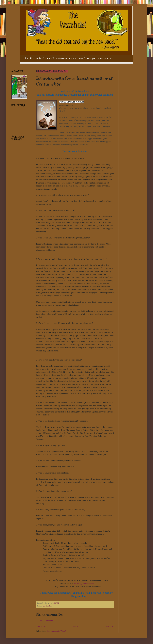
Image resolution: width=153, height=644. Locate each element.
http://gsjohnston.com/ (84, 583)
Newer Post (41, 626)
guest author (47, 606)
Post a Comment (46, 621)
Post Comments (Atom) (56, 631)
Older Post (109, 626)
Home (76, 626)
